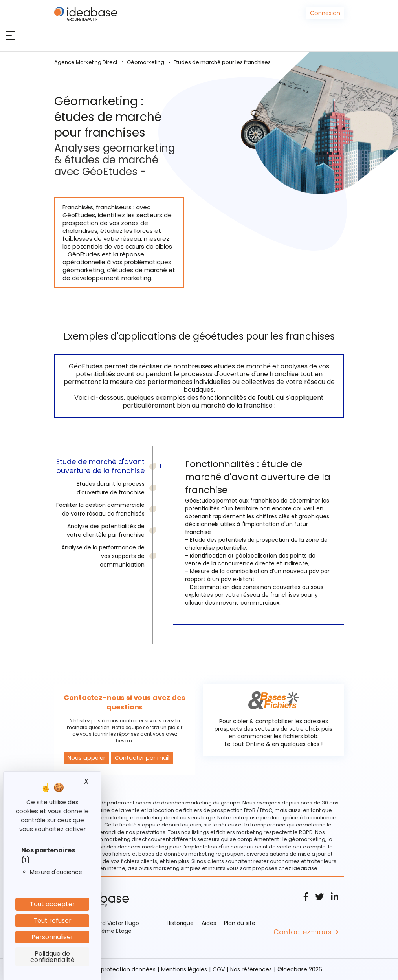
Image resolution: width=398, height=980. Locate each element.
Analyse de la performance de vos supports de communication (103, 556)
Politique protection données (116, 969)
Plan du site (240, 923)
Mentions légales (184, 969)
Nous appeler (85, 758)
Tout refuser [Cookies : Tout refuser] (52, 921)
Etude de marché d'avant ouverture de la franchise (100, 466)
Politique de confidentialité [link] (52, 957)
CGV (219, 969)
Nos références (251, 969)
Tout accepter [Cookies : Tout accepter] (52, 904)
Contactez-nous (303, 932)
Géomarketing (146, 62)
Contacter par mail (139, 758)
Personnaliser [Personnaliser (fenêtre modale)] (52, 937)
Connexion (326, 13)
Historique (180, 923)
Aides (209, 923)
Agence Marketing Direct (86, 62)
